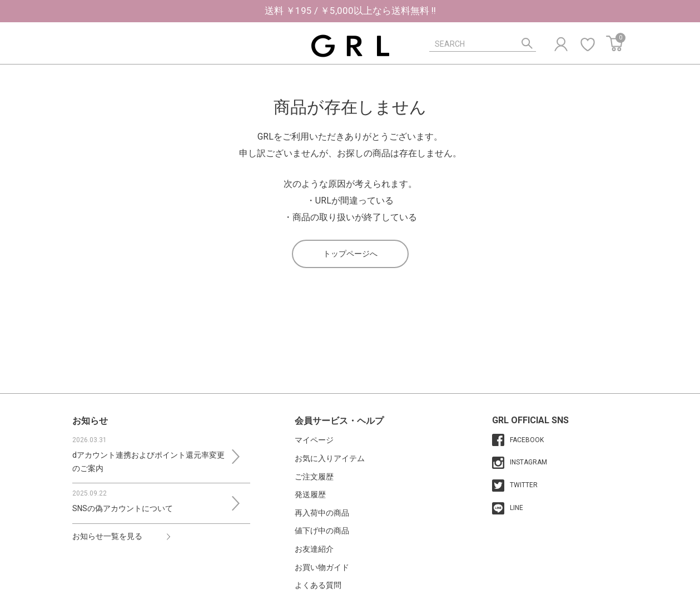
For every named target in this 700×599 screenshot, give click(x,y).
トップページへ (350, 254)
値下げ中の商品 (322, 531)
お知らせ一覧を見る (107, 536)
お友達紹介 (314, 549)
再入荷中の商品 (322, 513)
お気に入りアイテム (330, 458)
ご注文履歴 (314, 477)
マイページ (314, 440)
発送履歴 (310, 494)
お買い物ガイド (322, 567)
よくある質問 (318, 585)
